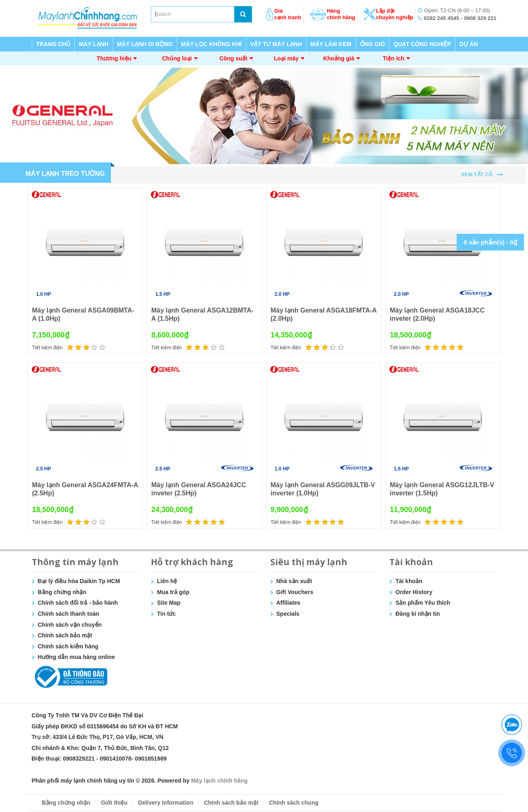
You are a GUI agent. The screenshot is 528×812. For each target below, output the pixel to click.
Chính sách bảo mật (65, 635)
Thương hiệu (114, 58)
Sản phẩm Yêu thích (423, 603)
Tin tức (166, 614)
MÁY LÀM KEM (331, 44)
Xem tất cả (477, 174)
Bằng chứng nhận (62, 592)
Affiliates (288, 603)
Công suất (233, 58)
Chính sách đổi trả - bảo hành (78, 603)
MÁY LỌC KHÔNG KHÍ (211, 44)
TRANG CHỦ (53, 44)
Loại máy (286, 58)
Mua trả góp (173, 592)
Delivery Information (166, 803)
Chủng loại (177, 58)
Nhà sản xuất (294, 581)
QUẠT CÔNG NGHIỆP (422, 44)
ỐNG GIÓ (373, 44)
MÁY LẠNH (94, 44)
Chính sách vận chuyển (70, 625)
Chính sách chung (294, 803)
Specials (288, 614)
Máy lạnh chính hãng (220, 781)
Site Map (169, 603)
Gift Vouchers (295, 592)
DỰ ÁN (469, 44)
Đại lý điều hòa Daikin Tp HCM (79, 581)
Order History (414, 592)
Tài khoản (409, 581)
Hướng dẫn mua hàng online (76, 657)
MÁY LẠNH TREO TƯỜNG (65, 174)
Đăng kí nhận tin (418, 614)
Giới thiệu (114, 803)
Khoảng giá (339, 58)
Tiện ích (394, 58)
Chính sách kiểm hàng (68, 646)
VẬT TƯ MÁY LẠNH (276, 44)
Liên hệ (167, 581)
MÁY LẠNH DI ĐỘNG (145, 44)
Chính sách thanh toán (69, 614)
